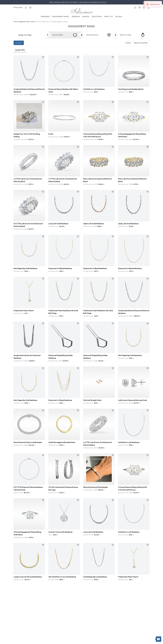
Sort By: (128, 43)
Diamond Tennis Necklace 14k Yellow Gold (63, 90)
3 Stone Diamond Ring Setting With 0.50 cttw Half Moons (98, 135)
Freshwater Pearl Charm (24, 311)
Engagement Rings (61, 16)
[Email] (30, 8)
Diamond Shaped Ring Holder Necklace (61, 357)
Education (97, 16)
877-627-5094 (18, 8)
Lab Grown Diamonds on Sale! (93, 2)
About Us (109, 16)
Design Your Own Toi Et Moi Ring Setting (27, 135)
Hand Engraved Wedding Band (131, 89)
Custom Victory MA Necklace (60, 532)
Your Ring (125, 35)
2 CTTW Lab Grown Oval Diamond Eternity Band (28, 180)
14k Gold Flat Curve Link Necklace (62, 577)
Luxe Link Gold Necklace (58, 224)
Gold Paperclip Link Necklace (95, 577)
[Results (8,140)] (20, 50)
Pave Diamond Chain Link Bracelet (28, 442)
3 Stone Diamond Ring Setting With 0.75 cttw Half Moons (133, 488)
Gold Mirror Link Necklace (94, 89)
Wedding (76, 16)
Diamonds (45, 16)
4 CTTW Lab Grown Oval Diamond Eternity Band (97, 444)
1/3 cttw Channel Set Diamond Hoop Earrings (63, 488)
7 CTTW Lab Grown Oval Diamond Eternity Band (63, 180)
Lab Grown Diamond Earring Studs (132, 400)
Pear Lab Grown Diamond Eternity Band (97, 180)
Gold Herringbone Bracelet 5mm (62, 442)
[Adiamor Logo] (81, 11)
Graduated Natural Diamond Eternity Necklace (29, 90)
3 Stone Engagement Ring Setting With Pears (132, 135)
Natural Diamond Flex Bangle (95, 487)
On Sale (119, 16)
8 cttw (51, 134)
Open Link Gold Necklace (94, 224)
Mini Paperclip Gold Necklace (25, 268)
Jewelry (86, 16)
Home (16, 22)
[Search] (135, 8)
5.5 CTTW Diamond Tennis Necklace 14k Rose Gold (28, 488)
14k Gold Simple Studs (92, 400)
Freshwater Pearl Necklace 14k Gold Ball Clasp (63, 312)
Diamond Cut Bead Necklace (60, 268)
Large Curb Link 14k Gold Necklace (28, 577)
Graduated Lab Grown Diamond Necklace (27, 357)
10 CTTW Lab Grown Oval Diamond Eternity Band (28, 225)
